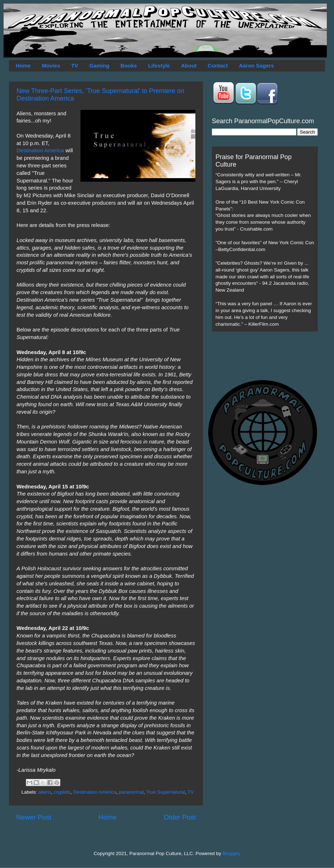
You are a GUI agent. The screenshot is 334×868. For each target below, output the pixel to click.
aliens (45, 792)
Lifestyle (159, 66)
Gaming (99, 66)
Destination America (40, 150)
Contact (218, 66)
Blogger (231, 853)
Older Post (180, 817)
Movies (51, 66)
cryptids (62, 792)
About (189, 66)
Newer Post (34, 817)
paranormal (131, 792)
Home (23, 66)
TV (75, 66)
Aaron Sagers (256, 66)
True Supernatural (166, 792)
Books (129, 66)
